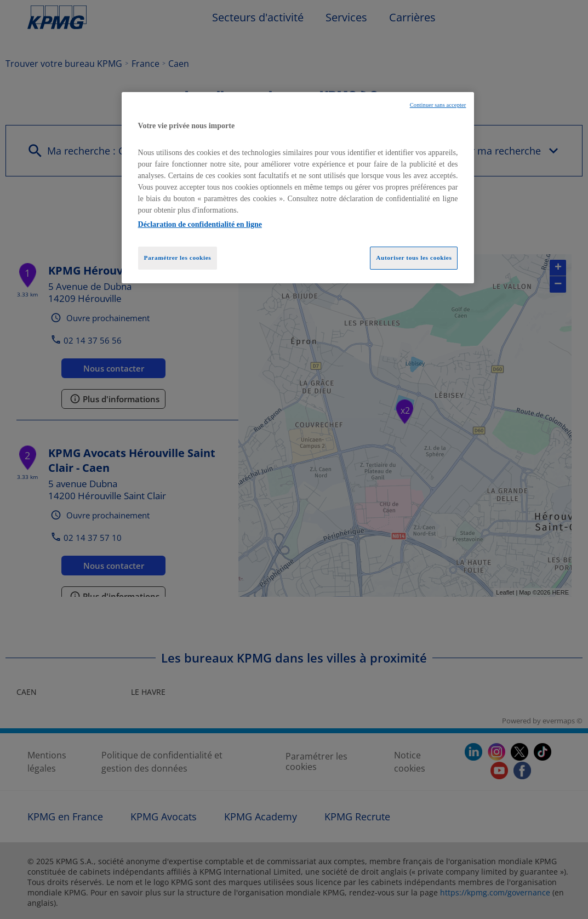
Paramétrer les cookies (178, 258)
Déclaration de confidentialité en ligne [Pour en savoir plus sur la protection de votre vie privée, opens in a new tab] (200, 224)
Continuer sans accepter (438, 105)
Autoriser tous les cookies (414, 258)
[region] (298, 188)
